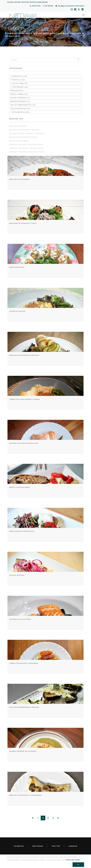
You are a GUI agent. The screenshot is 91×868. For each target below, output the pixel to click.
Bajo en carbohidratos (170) (23, 105)
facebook (19, 846)
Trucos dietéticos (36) (20, 109)
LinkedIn (73, 846)
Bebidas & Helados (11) (20, 101)
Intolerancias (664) (20, 112)
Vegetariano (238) (19, 87)
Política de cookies (73, 860)
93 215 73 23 (35, 6)
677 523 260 (48, 6)
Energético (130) (19, 76)
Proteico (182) (18, 80)
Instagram (38, 846)
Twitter (56, 846)
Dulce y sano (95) (19, 83)
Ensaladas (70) (17, 91)
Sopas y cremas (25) (19, 94)
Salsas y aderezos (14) (20, 98)
